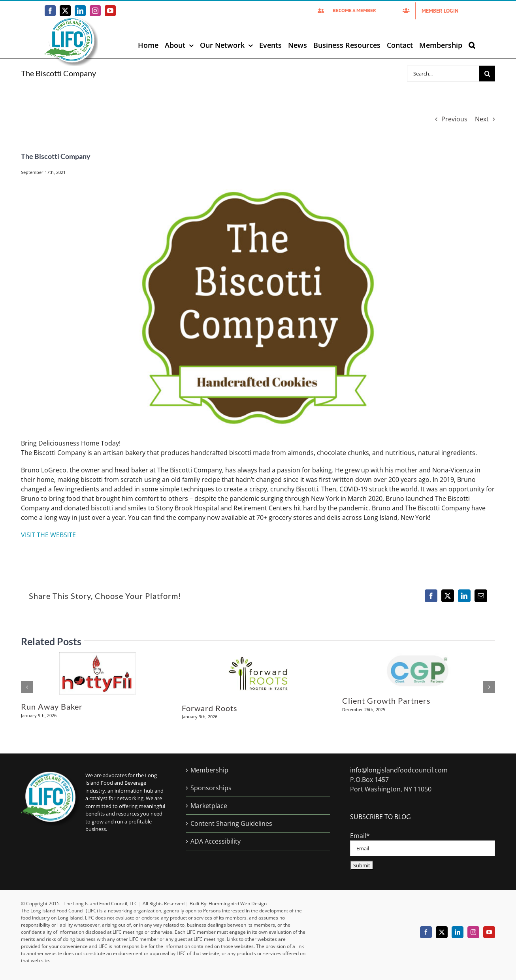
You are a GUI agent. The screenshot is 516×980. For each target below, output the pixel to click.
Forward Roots (210, 708)
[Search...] (443, 74)
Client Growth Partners (386, 701)
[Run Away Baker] (97, 657)
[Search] (487, 74)
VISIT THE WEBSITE (48, 535)
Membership (209, 770)
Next (482, 119)
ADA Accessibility (216, 841)
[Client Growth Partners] (419, 657)
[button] (472, 45)
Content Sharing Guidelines (231, 823)
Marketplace (209, 806)
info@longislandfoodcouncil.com (399, 770)
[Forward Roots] (258, 657)
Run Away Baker (52, 706)
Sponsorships (211, 788)
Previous (454, 119)
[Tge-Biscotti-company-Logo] (258, 308)
